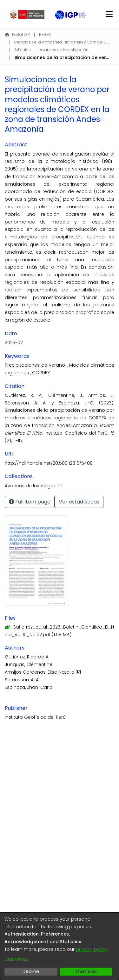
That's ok (86, 971)
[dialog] (60, 946)
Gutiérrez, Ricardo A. (27, 657)
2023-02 (14, 343)
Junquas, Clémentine (29, 664)
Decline (31, 971)
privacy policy (92, 949)
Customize (17, 959)
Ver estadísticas (79, 502)
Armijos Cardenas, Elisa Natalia (43, 672)
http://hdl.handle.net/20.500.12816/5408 (49, 463)
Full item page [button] (30, 502)
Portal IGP (17, 34)
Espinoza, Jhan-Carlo (29, 687)
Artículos (23, 50)
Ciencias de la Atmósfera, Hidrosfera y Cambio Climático (62, 42)
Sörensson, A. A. (22, 680)
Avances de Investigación (64, 50)
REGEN (45, 34)
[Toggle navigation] (109, 14)
